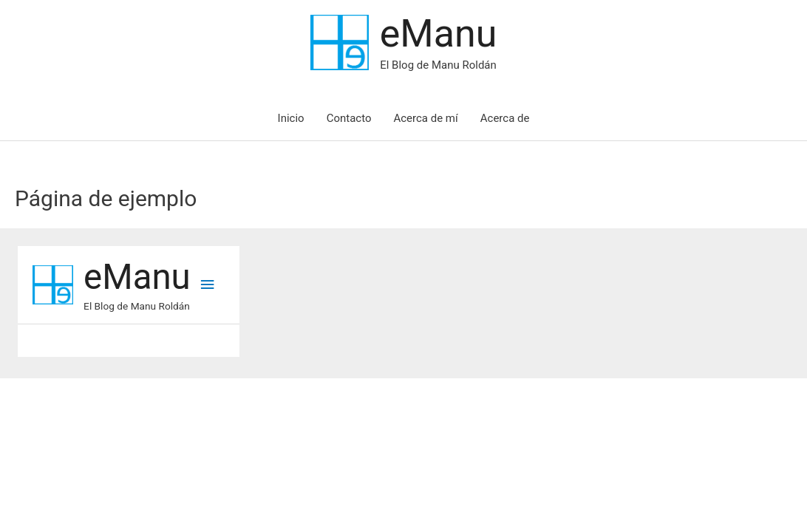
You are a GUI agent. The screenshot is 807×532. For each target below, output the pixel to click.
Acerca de (505, 118)
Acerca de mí (425, 118)
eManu (439, 34)
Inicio (291, 118)
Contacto (349, 118)
